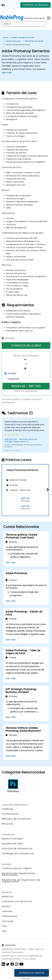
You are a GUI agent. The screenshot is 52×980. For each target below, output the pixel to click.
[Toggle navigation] (49, 18)
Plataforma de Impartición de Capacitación (21, 881)
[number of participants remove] (26, 360)
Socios (6, 906)
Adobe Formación (13, 41)
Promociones (10, 814)
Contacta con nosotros (32, 973)
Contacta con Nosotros (35, 5)
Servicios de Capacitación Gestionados (19, 874)
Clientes (7, 911)
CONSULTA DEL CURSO (26, 346)
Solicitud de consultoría (17, 849)
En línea (12, 373)
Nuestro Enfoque (12, 839)
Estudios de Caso (13, 844)
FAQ (4, 926)
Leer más (7, 73)
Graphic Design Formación (23, 37)
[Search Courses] (23, 24)
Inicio (6, 37)
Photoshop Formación (34, 41)
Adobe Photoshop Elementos (18, 45)
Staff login (26, 978)
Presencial (13, 379)
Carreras (7, 921)
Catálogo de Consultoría (18, 853)
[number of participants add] (26, 368)
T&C (4, 931)
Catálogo (8, 809)
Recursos (8, 824)
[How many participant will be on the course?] (26, 364)
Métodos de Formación (17, 819)
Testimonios (9, 916)
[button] (47, 490)
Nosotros (7, 896)
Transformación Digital (17, 868)
